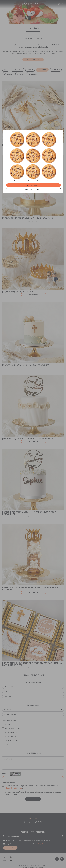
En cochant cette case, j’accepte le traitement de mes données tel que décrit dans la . (31, 782)
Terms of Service (42, 861)
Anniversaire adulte (11, 732)
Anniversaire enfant (11, 728)
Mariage (7, 720)
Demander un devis (34, 437)
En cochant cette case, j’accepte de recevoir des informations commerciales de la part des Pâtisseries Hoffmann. (33, 789)
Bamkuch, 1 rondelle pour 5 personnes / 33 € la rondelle (31, 584)
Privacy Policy (33, 861)
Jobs (33, 863)
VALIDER (10, 844)
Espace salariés (39, 863)
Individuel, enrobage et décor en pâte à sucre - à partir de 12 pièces (32, 660)
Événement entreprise (12, 736)
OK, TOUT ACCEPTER (33, 113)
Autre (6, 740)
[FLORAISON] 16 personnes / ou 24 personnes (28, 434)
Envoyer (33, 795)
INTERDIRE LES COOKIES (33, 117)
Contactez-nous (28, 863)
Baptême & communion (12, 724)
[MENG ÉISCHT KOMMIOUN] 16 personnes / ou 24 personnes (30, 509)
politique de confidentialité (14, 784)
